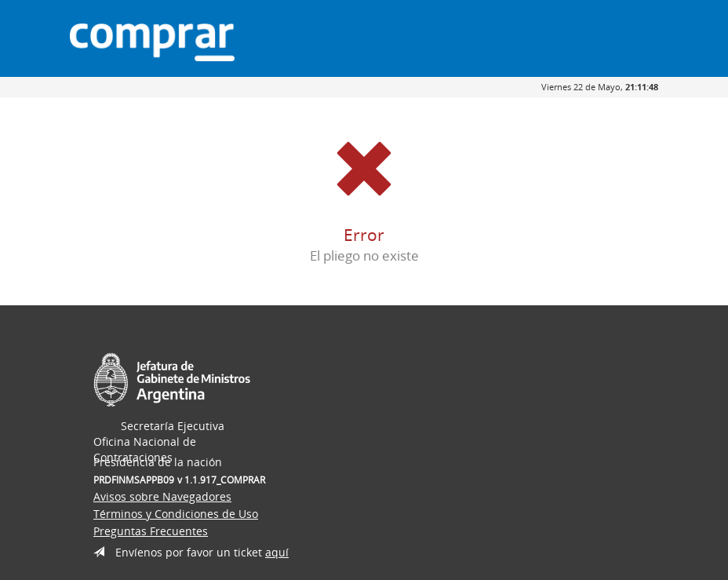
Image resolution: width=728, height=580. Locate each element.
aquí (277, 540)
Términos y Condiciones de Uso (176, 501)
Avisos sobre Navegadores (162, 484)
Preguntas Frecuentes (151, 518)
